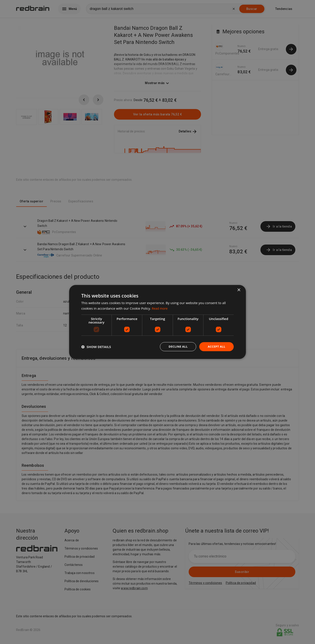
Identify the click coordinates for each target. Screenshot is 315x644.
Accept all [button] (216, 347)
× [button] (239, 290)
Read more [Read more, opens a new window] (160, 308)
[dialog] (157, 322)
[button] (96, 347)
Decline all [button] (176, 347)
